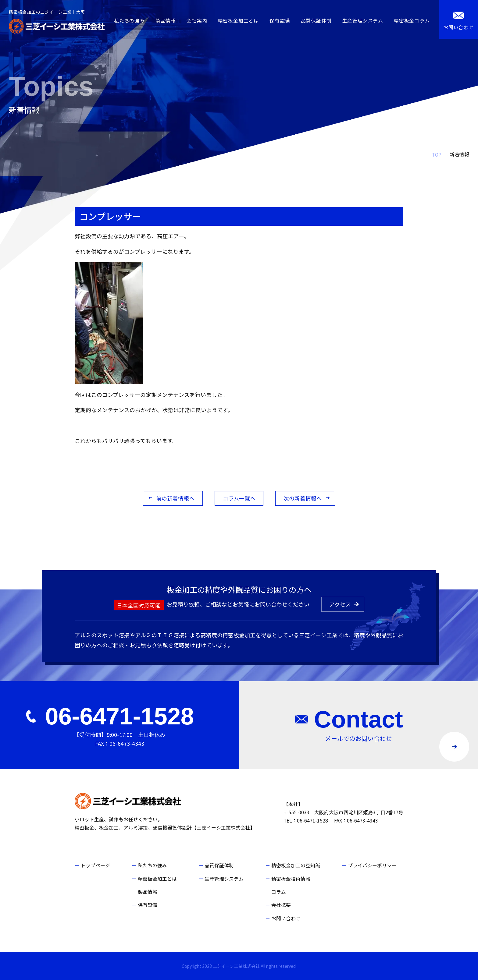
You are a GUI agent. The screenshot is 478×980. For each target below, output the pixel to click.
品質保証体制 (316, 21)
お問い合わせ (286, 918)
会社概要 (281, 905)
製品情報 (166, 21)
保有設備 (280, 21)
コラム (279, 892)
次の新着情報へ (303, 498)
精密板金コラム (412, 21)
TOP (437, 155)
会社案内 (197, 21)
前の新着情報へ (175, 498)
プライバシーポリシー (372, 865)
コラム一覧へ (239, 498)
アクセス (340, 604)
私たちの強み (129, 21)
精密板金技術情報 (291, 879)
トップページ (95, 865)
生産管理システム (363, 21)
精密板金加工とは (238, 21)
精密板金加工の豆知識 (296, 865)
